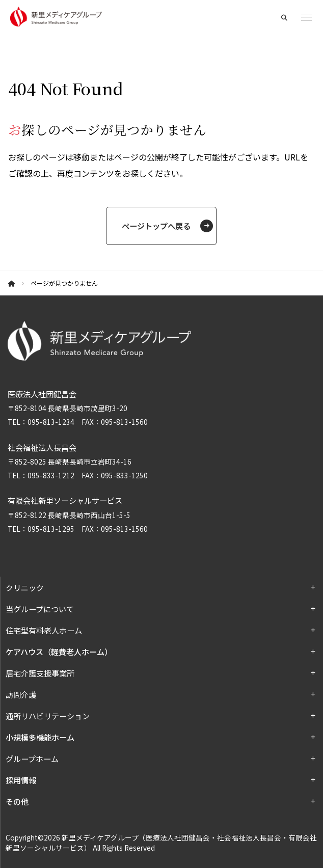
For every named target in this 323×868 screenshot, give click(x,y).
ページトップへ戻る (156, 226)
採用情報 (21, 780)
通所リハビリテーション (48, 716)
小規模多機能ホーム (40, 737)
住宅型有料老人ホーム (44, 630)
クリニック (25, 587)
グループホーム (32, 758)
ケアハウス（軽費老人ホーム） (59, 652)
